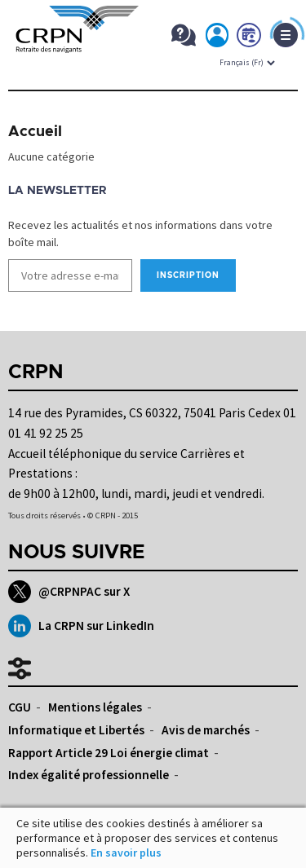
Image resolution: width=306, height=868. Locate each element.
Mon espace (218, 38)
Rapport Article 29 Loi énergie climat (109, 753)
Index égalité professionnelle (89, 775)
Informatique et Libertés (76, 730)
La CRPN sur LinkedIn (81, 626)
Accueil (35, 132)
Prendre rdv (250, 38)
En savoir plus (126, 853)
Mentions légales (95, 707)
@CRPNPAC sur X (69, 592)
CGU (20, 707)
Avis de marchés (206, 730)
